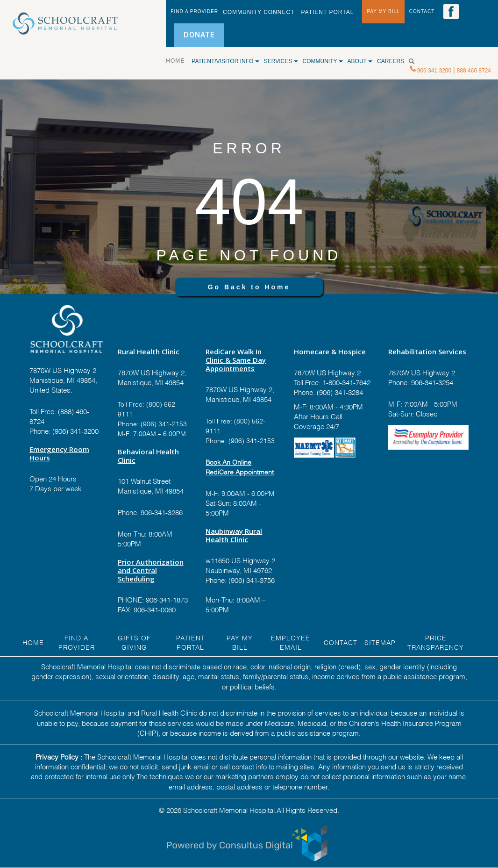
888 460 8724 (474, 71)
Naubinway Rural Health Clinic (234, 535)
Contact (341, 642)
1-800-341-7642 (345, 382)
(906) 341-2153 (163, 423)
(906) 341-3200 (75, 430)
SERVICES (281, 61)
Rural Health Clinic (149, 352)
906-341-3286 (162, 512)
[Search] (415, 61)
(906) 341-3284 (339, 392)
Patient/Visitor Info (225, 61)
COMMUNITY (323, 61)
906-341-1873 (167, 599)
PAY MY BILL (383, 11)
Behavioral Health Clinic (148, 456)
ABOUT (360, 61)
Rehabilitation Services (427, 352)
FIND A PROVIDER (194, 11)
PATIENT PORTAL (327, 12)
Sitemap (380, 642)
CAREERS (391, 61)
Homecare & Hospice (330, 352)
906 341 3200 (434, 71)
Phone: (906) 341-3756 (240, 580)
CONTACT (422, 11)
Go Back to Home (249, 287)
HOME (179, 60)
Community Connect (259, 12)
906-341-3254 (431, 382)
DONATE (199, 35)
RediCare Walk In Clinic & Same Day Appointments (236, 360)
